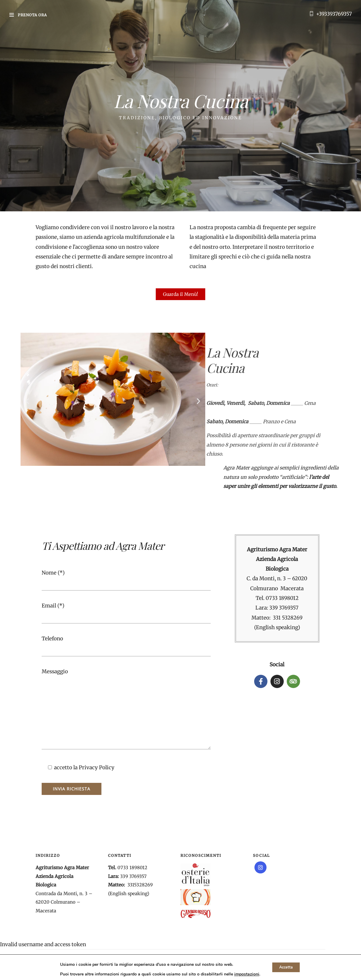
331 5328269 (288, 618)
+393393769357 (334, 14)
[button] (27, 401)
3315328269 (140, 885)
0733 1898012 (282, 598)
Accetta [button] (286, 967)
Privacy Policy (97, 767)
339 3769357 (284, 608)
